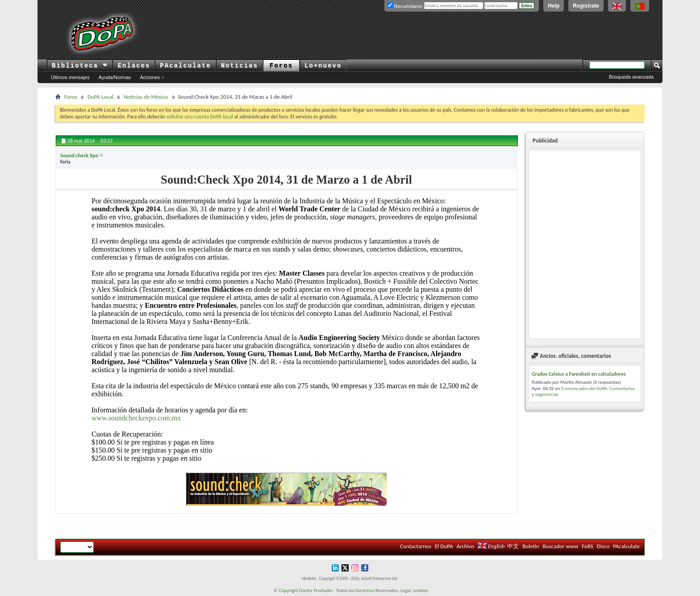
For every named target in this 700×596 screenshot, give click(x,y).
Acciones (150, 77)
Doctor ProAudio (316, 590)
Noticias (240, 66)
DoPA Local (100, 97)
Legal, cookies (414, 590)
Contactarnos (416, 546)
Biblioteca (80, 66)
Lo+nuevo (323, 66)
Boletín (531, 546)
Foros (281, 66)
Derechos (365, 590)
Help (554, 6)
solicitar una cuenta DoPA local (200, 117)
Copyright (288, 590)
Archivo (465, 546)
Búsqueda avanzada (631, 77)
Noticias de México (146, 97)
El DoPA (444, 546)
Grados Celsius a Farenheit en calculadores (579, 374)
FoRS (587, 546)
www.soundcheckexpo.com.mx (136, 418)
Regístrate (586, 6)
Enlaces (134, 66)
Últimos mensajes (70, 77)
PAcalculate (185, 66)
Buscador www (561, 546)
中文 (513, 546)
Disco (603, 546)
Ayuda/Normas (115, 77)
